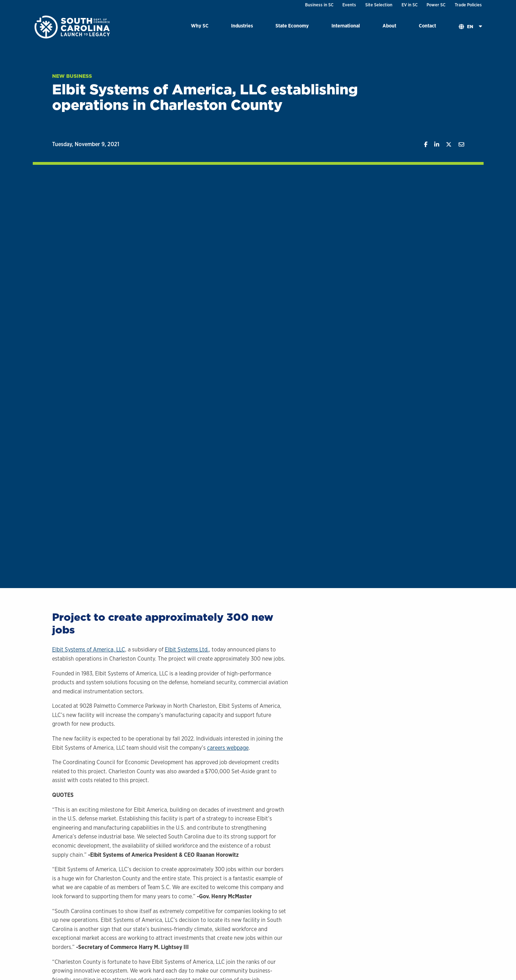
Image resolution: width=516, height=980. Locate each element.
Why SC (200, 26)
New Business (72, 76)
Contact (427, 26)
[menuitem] (200, 27)
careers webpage (228, 748)
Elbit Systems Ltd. (187, 650)
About (389, 26)
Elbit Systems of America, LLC (89, 650)
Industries (242, 26)
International (346, 26)
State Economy (292, 26)
